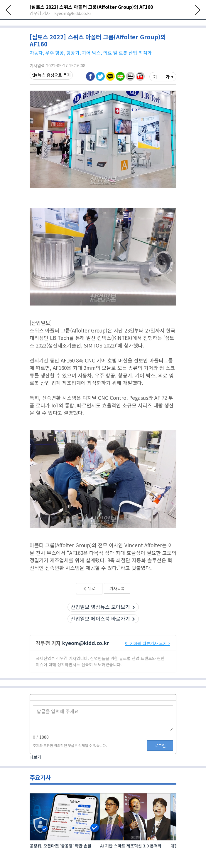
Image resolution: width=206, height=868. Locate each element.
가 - (156, 96)
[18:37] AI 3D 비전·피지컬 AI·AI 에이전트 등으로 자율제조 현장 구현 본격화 (101, 35)
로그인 (160, 765)
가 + (170, 96)
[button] (130, 96)
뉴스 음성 (43, 95)
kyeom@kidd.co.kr (86, 663)
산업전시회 (66, 24)
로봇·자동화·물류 (102, 24)
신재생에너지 (139, 24)
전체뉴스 (39, 24)
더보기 (35, 777)
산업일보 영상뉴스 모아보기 (103, 627)
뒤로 (89, 608)
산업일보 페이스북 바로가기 (103, 638)
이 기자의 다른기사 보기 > (148, 663)
